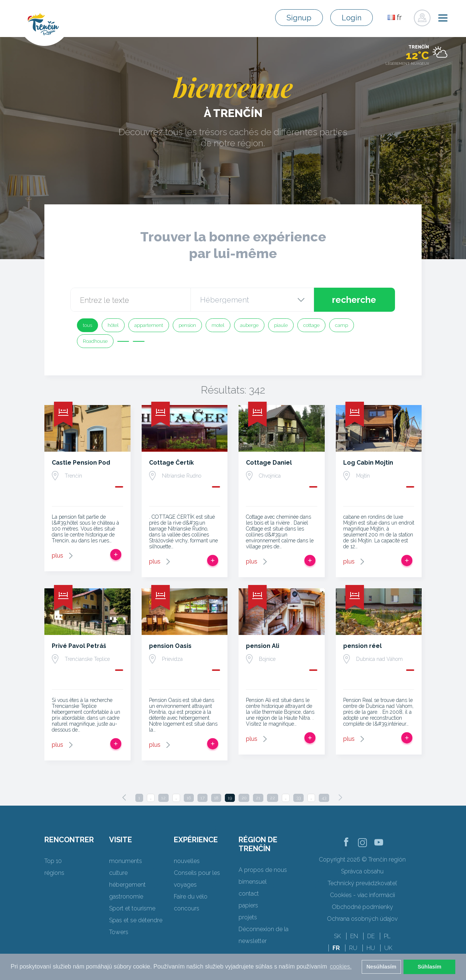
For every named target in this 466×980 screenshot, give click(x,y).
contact (249, 894)
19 (230, 798)
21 (258, 798)
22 (273, 798)
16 (189, 798)
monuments (126, 861)
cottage (311, 325)
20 (244, 798)
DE (371, 936)
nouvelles (187, 861)
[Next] (340, 797)
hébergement (127, 885)
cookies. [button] (341, 966)
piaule (281, 325)
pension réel (362, 646)
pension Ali (263, 646)
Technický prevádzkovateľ (362, 883)
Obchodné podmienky (362, 907)
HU (371, 948)
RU (353, 948)
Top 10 (53, 861)
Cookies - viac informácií (362, 895)
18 (216, 798)
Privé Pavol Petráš (79, 646)
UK (388, 948)
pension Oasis (170, 646)
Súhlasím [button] (429, 967)
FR (336, 948)
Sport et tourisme (132, 908)
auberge (249, 325)
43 (324, 798)
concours (187, 908)
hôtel (113, 325)
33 (298, 798)
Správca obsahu (362, 871)
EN (354, 936)
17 (202, 798)
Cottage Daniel (269, 463)
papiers (248, 905)
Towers (119, 932)
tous (87, 325)
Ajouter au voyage (116, 555)
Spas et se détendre (136, 920)
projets (248, 917)
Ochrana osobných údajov (362, 919)
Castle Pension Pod (81, 463)
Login (352, 18)
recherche (354, 300)
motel (218, 325)
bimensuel (253, 882)
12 (163, 798)
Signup (299, 18)
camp (342, 325)
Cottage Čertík (171, 463)
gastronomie (126, 897)
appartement (149, 325)
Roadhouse (95, 341)
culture (118, 873)
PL (387, 936)
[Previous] (124, 797)
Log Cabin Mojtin (368, 463)
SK (337, 936)
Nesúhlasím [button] (381, 967)
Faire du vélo (191, 897)
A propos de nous (263, 870)
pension (187, 325)
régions (54, 873)
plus (58, 556)
